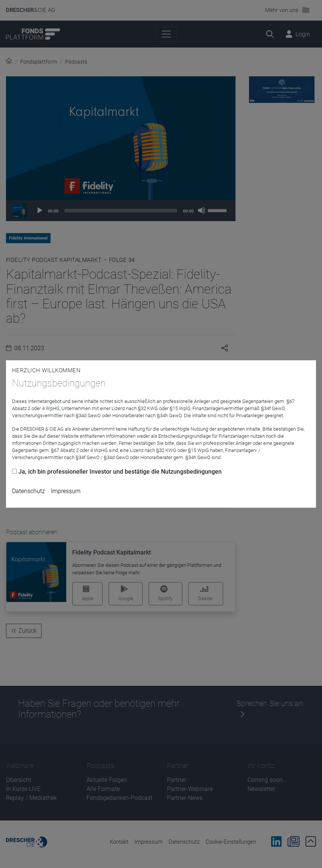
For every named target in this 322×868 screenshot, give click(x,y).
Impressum (66, 491)
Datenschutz (28, 491)
